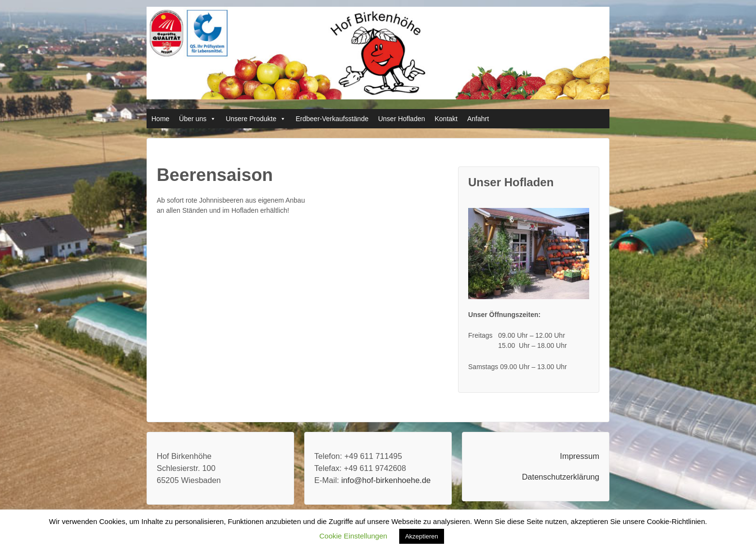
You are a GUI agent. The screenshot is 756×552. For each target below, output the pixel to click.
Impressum (580, 456)
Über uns (193, 119)
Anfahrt (478, 119)
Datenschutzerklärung (560, 477)
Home (160, 119)
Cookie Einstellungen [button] (353, 536)
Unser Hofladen (401, 119)
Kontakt (446, 119)
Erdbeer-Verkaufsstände (332, 119)
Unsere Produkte (251, 119)
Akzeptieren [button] (422, 536)
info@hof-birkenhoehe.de (386, 480)
